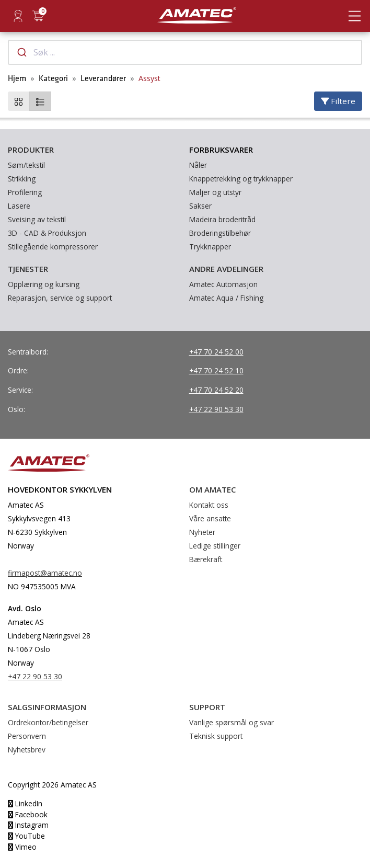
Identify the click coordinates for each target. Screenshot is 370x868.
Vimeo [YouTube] (22, 847)
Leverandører (103, 79)
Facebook (28, 814)
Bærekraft (206, 559)
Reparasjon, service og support (60, 298)
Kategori (53, 79)
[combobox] (185, 52)
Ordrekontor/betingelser (48, 722)
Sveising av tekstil (37, 219)
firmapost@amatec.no (45, 573)
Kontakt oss (209, 505)
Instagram (28, 825)
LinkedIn (25, 803)
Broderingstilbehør (220, 233)
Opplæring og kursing (44, 284)
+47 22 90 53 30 (216, 409)
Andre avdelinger (226, 269)
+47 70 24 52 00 (216, 352)
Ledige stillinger (215, 546)
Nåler (198, 165)
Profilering (25, 192)
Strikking (22, 179)
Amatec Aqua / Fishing (226, 298)
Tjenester (28, 269)
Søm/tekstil (26, 165)
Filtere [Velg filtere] (338, 101)
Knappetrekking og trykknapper (241, 179)
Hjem (17, 79)
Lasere (19, 206)
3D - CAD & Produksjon (47, 233)
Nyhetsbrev (27, 750)
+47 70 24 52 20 (216, 390)
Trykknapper (210, 247)
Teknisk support (216, 736)
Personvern (27, 736)
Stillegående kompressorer (53, 247)
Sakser (200, 206)
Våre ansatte (210, 518)
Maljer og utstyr (215, 192)
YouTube (26, 836)
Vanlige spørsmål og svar (232, 722)
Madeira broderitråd (222, 219)
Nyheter (202, 532)
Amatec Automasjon (223, 284)
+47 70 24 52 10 (216, 370)
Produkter (31, 150)
